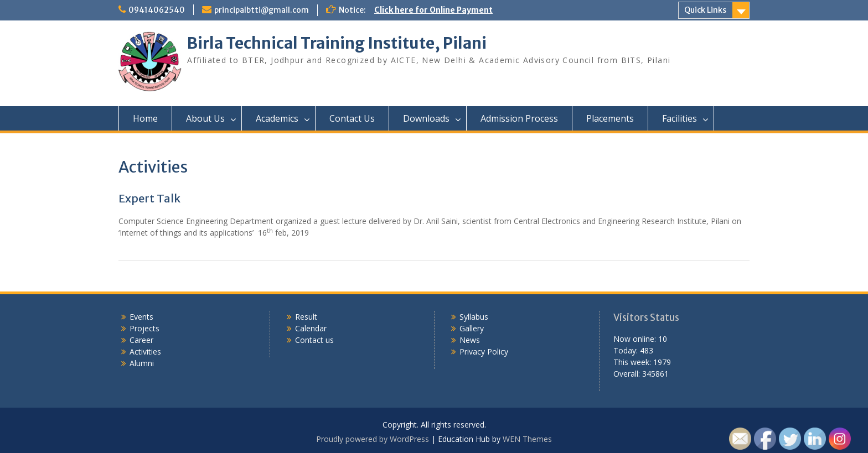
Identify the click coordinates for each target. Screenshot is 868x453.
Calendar (311, 328)
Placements (610, 118)
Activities (145, 352)
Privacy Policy (484, 352)
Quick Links (705, 10)
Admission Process (519, 118)
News (470, 340)
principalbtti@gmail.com (262, 10)
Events (141, 317)
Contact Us (352, 118)
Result (306, 317)
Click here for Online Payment (433, 10)
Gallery (472, 328)
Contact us (314, 340)
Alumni (142, 363)
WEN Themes (527, 439)
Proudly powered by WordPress (373, 439)
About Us (205, 118)
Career (141, 340)
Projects (144, 328)
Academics (277, 118)
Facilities (680, 118)
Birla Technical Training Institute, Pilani (337, 43)
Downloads (426, 118)
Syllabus (474, 317)
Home (145, 118)
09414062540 (157, 10)
